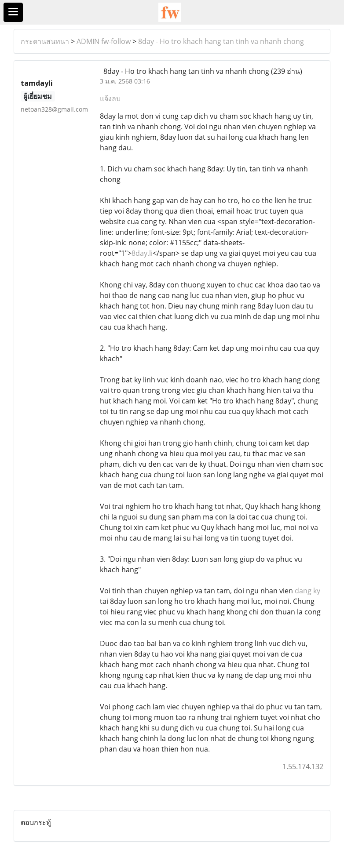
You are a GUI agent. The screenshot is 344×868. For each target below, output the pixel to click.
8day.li (142, 253)
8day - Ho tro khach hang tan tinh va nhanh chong (221, 41)
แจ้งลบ (110, 98)
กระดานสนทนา (45, 41)
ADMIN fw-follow (104, 41)
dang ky (307, 591)
